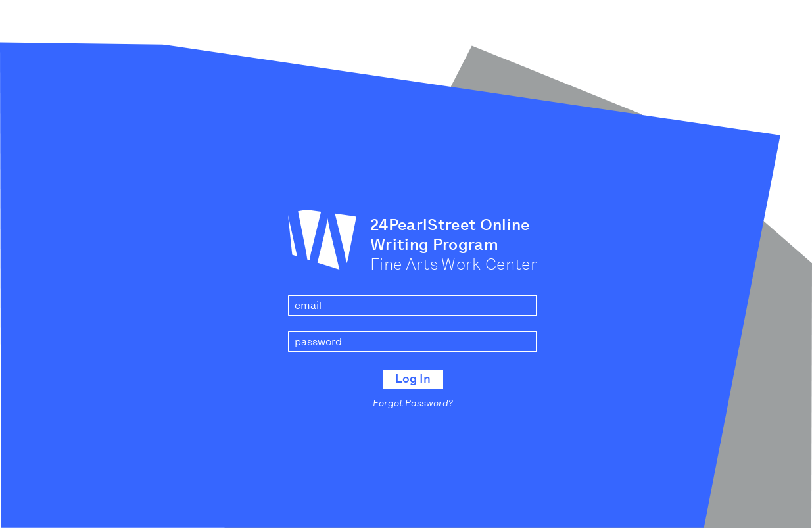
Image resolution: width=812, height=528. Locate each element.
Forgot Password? (413, 403)
